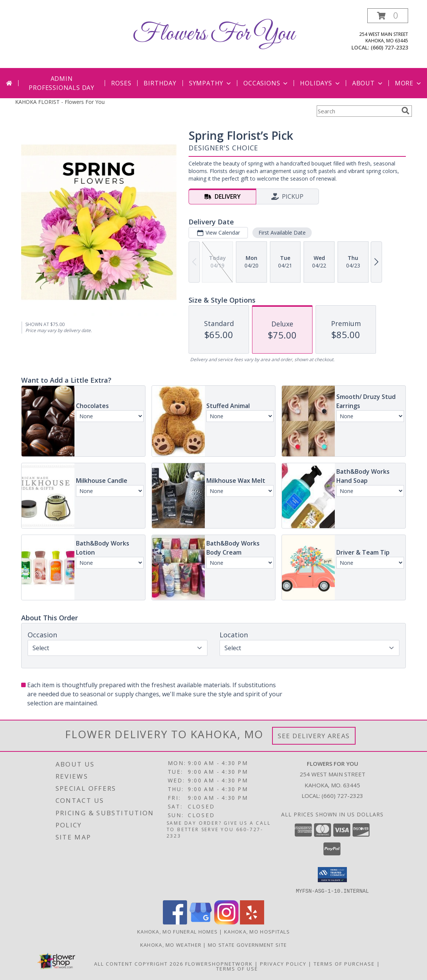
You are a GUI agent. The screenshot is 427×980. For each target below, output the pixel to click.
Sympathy (211, 83)
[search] (405, 111)
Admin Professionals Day (62, 83)
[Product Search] (357, 111)
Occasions (266, 83)
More (409, 83)
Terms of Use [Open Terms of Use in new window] (237, 968)
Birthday (160, 83)
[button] (388, 16)
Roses (121, 83)
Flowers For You (213, 34)
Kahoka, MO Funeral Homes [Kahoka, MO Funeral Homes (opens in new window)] (177, 931)
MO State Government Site (247, 944)
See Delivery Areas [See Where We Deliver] (314, 736)
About (368, 83)
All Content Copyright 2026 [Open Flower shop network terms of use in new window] (139, 963)
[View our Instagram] (226, 922)
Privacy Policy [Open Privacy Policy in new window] (283, 963)
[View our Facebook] (175, 922)
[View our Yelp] (252, 922)
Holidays (320, 83)
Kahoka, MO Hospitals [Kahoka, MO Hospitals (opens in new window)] (257, 931)
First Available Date (282, 233)
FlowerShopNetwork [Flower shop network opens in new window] (219, 963)
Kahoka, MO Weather (171, 944)
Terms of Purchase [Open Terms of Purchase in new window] (344, 963)
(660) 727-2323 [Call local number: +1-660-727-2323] (389, 47)
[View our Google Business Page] (201, 922)
